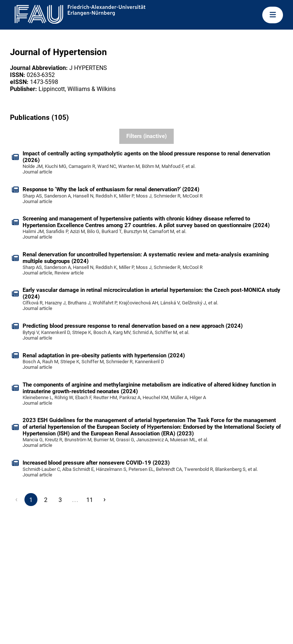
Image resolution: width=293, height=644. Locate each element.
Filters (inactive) (146, 136)
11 (90, 500)
